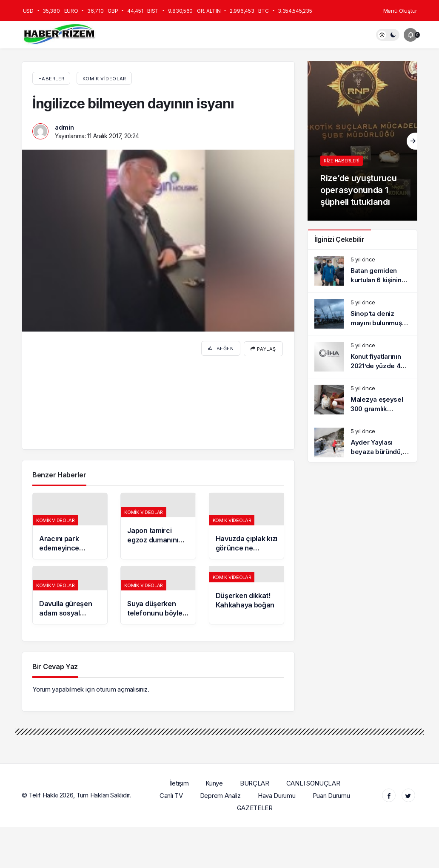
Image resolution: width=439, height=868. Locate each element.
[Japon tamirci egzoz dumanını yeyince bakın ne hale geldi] (158, 525)
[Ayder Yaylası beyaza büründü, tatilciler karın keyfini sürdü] (362, 443)
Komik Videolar (104, 79)
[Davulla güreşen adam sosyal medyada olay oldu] (70, 594)
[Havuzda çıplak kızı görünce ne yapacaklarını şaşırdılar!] (247, 525)
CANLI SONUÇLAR (313, 781)
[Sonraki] (412, 141)
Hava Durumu (277, 794)
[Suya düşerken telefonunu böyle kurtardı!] (158, 594)
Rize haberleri (342, 161)
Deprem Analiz (220, 794)
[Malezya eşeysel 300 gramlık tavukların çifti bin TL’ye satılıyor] (362, 400)
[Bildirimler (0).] (410, 35)
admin (64, 127)
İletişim (179, 781)
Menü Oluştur (400, 11)
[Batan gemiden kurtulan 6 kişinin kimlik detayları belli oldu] (362, 271)
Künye (215, 781)
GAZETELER (255, 806)
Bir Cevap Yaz (55, 665)
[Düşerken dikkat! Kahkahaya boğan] (247, 594)
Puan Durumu (331, 794)
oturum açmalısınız (122, 688)
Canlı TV (172, 794)
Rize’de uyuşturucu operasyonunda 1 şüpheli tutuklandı (359, 190)
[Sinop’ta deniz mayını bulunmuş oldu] (362, 314)
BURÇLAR (255, 781)
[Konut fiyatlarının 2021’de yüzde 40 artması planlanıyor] (362, 357)
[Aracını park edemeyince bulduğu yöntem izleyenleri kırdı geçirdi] (70, 525)
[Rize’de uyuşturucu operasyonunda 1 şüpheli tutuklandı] (362, 141)
